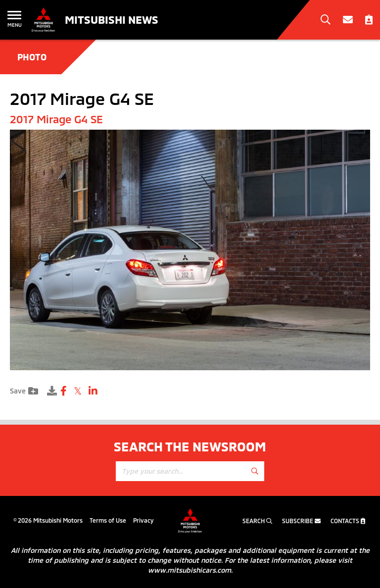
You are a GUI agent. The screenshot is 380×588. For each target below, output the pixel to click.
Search (257, 521)
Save (24, 391)
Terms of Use (108, 520)
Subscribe (301, 521)
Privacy (143, 520)
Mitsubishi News (112, 19)
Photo (32, 57)
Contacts (348, 521)
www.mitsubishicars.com (190, 570)
